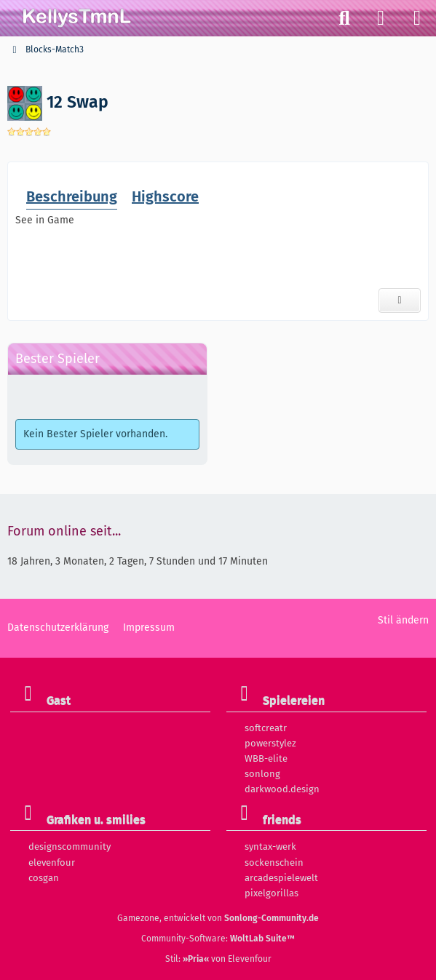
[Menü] (417, 18)
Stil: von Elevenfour (218, 959)
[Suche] (344, 18)
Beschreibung (72, 196)
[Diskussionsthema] (400, 300)
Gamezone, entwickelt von (218, 918)
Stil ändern (403, 620)
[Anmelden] (381, 18)
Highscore (165, 196)
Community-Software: (218, 939)
